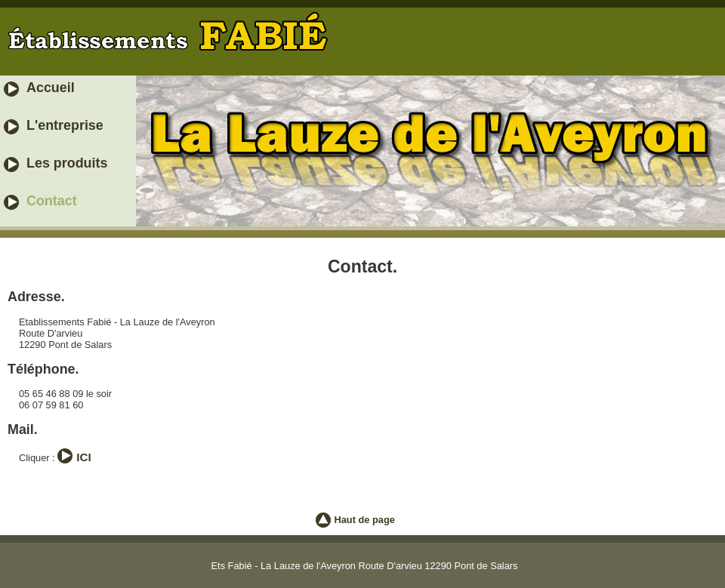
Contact (52, 201)
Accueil (51, 88)
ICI (84, 457)
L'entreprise (65, 125)
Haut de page (365, 520)
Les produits (67, 163)
